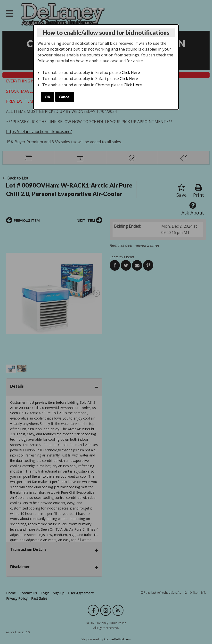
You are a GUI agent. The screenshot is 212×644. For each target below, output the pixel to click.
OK (47, 97)
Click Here (131, 72)
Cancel (65, 97)
